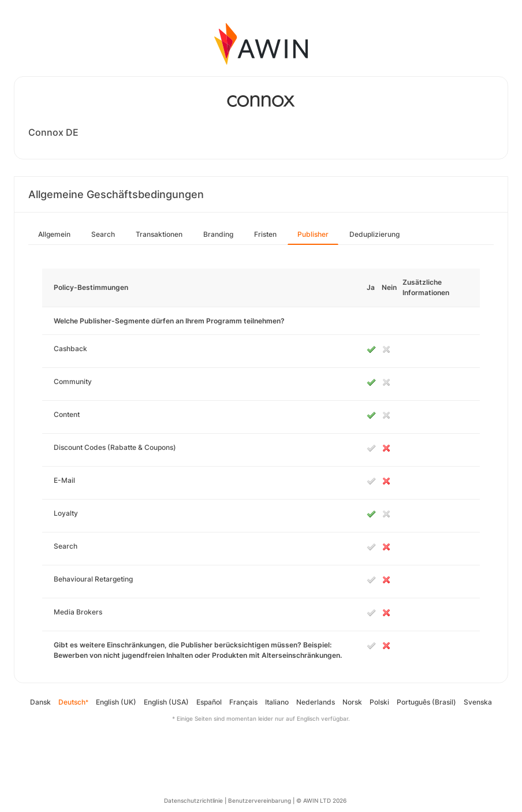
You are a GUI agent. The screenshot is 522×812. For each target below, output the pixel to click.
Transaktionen (159, 234)
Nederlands (316, 702)
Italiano (277, 702)
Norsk (352, 702)
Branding (218, 234)
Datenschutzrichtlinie (193, 800)
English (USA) (166, 702)
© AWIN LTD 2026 (321, 800)
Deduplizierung (374, 234)
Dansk (40, 702)
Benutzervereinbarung (260, 800)
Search (103, 234)
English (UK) (116, 702)
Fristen (265, 234)
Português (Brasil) (426, 702)
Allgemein (54, 234)
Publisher (313, 234)
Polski (379, 702)
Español (209, 702)
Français (243, 702)
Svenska (478, 702)
